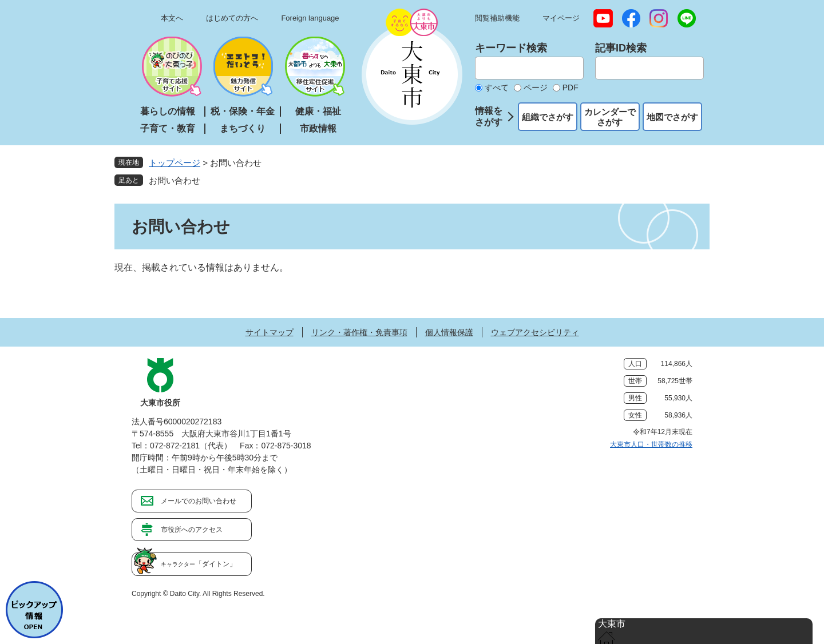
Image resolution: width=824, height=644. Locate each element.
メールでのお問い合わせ (199, 501)
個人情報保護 (449, 332)
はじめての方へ (232, 18)
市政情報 (318, 128)
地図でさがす (672, 117)
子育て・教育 (168, 128)
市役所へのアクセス (192, 530)
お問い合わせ (175, 180)
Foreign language (310, 18)
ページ (536, 88)
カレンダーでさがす (610, 117)
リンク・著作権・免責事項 (359, 332)
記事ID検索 (621, 48)
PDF (571, 88)
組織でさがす (548, 117)
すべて (497, 88)
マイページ (561, 18)
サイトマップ (270, 332)
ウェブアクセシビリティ (535, 332)
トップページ (175, 163)
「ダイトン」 (199, 564)
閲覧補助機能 (497, 18)
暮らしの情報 (168, 111)
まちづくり (243, 128)
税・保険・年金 (243, 111)
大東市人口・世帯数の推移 (651, 444)
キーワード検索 (511, 48)
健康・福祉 (318, 111)
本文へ (172, 18)
